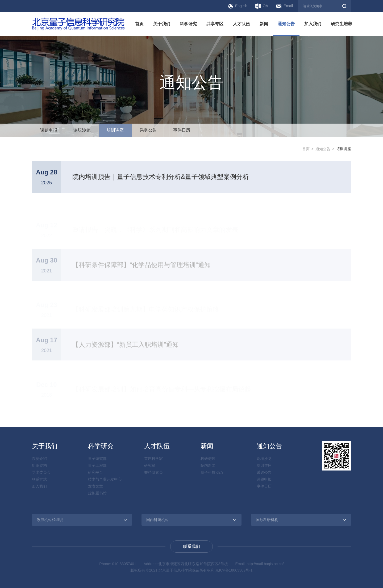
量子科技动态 (212, 472)
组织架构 (39, 465)
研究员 (150, 465)
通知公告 (286, 24)
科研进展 (208, 459)
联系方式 (39, 479)
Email (284, 6)
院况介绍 (39, 459)
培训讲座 (115, 130)
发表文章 (95, 486)
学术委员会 (41, 472)
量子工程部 (97, 465)
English (238, 6)
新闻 (264, 24)
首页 (139, 24)
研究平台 (95, 472)
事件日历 (182, 130)
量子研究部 (97, 459)
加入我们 (313, 24)
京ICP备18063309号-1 (234, 570)
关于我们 (162, 24)
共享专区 (215, 24)
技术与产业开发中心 (105, 479)
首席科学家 (153, 459)
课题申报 (49, 130)
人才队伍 (242, 24)
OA (262, 6)
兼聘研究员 (153, 472)
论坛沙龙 (82, 130)
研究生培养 (342, 24)
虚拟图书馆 (97, 493)
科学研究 (188, 24)
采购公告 (148, 130)
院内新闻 (208, 465)
